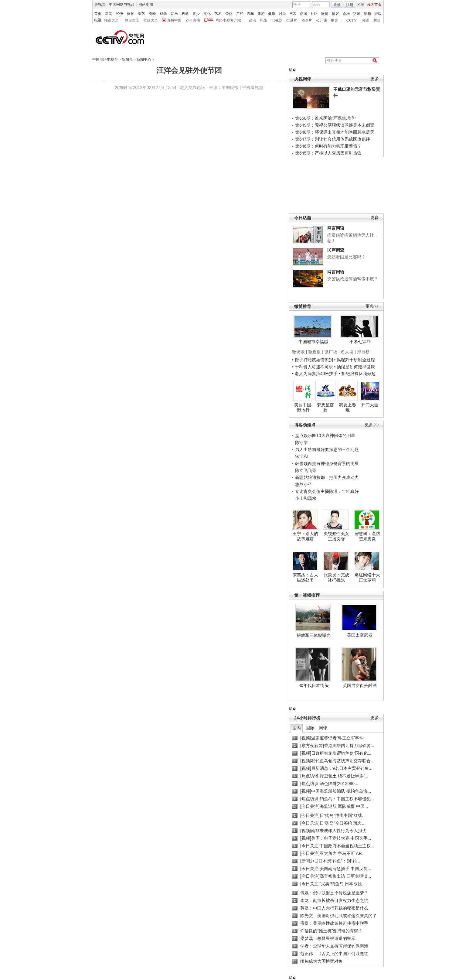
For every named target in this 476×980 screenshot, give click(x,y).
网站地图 (146, 5)
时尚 (282, 14)
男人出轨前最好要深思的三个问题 (327, 449)
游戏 (378, 14)
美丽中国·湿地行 (303, 408)
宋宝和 (301, 456)
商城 (304, 14)
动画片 (307, 20)
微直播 (314, 352)
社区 (314, 14)
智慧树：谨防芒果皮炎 (367, 536)
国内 (297, 728)
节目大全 (151, 20)
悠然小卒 (304, 484)
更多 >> (372, 425)
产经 (240, 14)
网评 (323, 728)
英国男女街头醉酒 (360, 685)
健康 (272, 14)
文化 (207, 14)
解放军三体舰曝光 (314, 635)
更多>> (372, 306)
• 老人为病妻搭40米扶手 (315, 374)
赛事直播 (193, 20)
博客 (335, 14)
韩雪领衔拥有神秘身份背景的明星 (327, 463)
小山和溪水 (306, 498)
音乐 (174, 14)
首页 (98, 14)
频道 (366, 20)
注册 (350, 5)
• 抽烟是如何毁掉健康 (355, 367)
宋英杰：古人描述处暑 (305, 578)
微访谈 (298, 352)
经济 (120, 14)
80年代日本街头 (314, 685)
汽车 (250, 14)
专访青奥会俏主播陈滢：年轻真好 (327, 491)
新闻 (109, 14)
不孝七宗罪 (360, 342)
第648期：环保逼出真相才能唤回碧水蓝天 (335, 132)
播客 (335, 20)
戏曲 (163, 14)
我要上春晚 (348, 408)
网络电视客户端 (228, 20)
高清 (253, 20)
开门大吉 (370, 405)
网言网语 (336, 228)
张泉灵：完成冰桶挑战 (336, 578)
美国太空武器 (360, 635)
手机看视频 (253, 87)
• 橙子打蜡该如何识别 (313, 360)
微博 (325, 14)
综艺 (141, 14)
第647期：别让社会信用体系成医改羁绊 (333, 139)
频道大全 (111, 20)
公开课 (321, 20)
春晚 (152, 14)
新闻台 (127, 60)
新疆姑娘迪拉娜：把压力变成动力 (327, 477)
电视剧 (277, 20)
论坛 (346, 14)
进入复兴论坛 (192, 87)
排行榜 (363, 352)
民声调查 (336, 250)
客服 (360, 5)
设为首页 (374, 5)
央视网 (100, 5)
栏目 (377, 20)
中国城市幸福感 (313, 342)
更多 (375, 79)
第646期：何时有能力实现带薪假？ (328, 146)
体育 (131, 14)
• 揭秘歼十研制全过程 (355, 360)
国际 (310, 728)
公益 (229, 14)
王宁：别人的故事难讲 (305, 536)
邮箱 (367, 14)
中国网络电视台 (122, 5)
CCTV (352, 20)
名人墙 (347, 352)
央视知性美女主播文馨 (336, 536)
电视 (98, 20)
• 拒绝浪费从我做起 (357, 374)
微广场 (331, 352)
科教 (185, 14)
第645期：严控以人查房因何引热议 (328, 153)
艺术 (218, 14)
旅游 (261, 14)
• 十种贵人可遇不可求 (313, 367)
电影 (264, 20)
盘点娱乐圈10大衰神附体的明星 (325, 435)
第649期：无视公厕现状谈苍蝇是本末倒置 (335, 125)
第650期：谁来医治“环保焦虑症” (326, 118)
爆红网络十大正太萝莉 (367, 578)
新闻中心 (144, 60)
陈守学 (301, 442)
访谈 (357, 14)
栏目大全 (132, 20)
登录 (337, 5)
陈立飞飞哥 (306, 470)
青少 (196, 14)
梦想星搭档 (325, 408)
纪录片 (292, 20)
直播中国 (174, 20)
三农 (293, 14)
